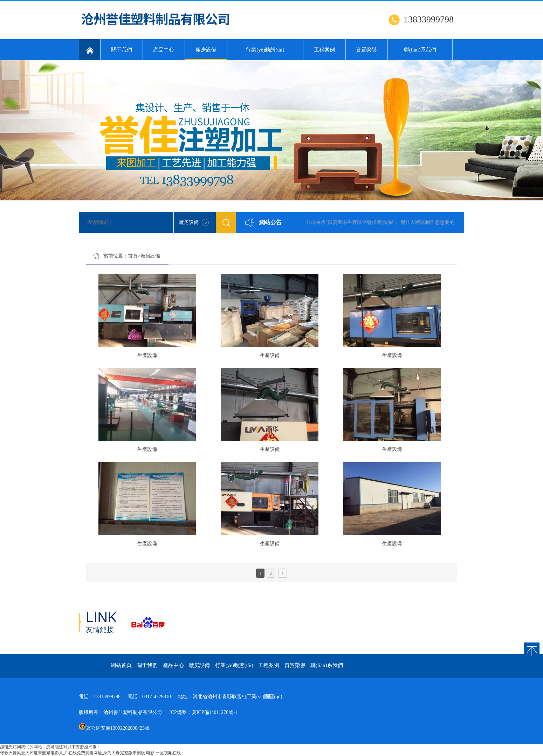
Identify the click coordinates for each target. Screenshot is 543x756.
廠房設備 (206, 54)
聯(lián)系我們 (420, 50)
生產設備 (147, 355)
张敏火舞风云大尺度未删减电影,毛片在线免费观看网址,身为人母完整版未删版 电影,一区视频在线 (90, 753)
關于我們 (122, 50)
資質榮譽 (366, 50)
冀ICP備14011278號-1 (215, 712)
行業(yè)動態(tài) (265, 50)
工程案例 (324, 50)
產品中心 (164, 50)
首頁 (133, 256)
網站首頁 (121, 665)
